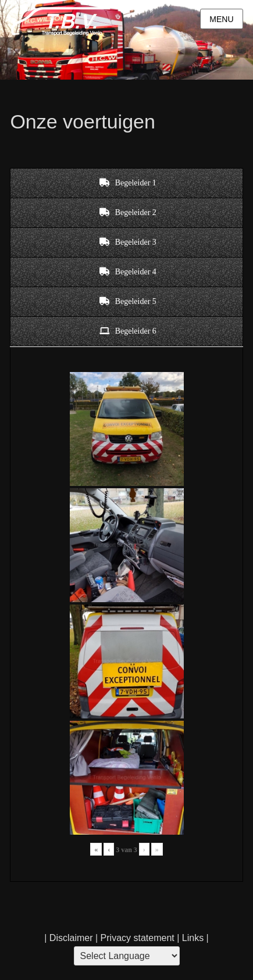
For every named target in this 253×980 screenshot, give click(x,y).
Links (191, 938)
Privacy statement (138, 938)
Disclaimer (71, 938)
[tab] (126, 183)
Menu (221, 19)
